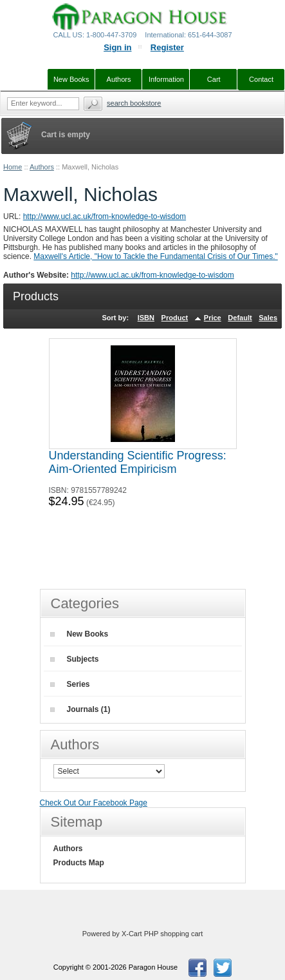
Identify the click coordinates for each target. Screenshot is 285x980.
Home (13, 167)
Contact (261, 79)
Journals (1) (80, 709)
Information (166, 79)
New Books (79, 634)
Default (240, 318)
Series (70, 684)
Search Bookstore (134, 103)
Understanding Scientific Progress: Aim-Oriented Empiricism (138, 462)
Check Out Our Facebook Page (94, 803)
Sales (268, 318)
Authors (42, 167)
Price (213, 318)
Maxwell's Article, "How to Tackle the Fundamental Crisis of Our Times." (155, 256)
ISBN (146, 318)
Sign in (117, 47)
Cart (214, 79)
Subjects (75, 659)
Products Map (79, 863)
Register (167, 47)
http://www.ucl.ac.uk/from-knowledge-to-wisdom (105, 216)
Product (175, 318)
